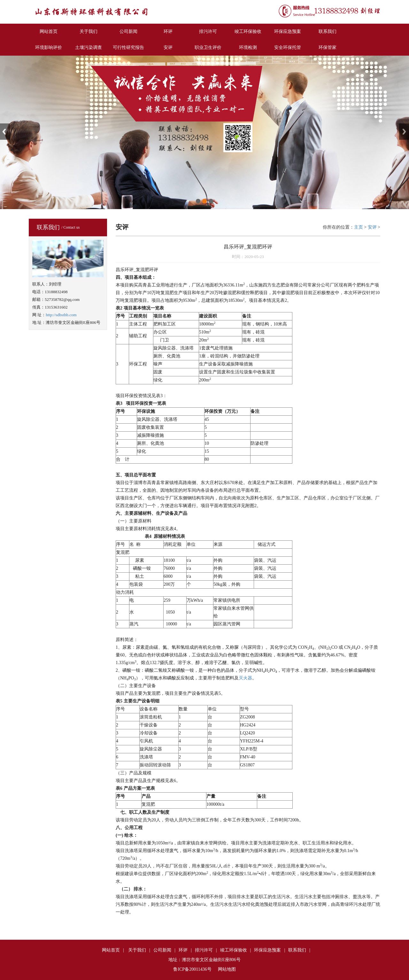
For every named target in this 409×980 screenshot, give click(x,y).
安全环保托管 (288, 47)
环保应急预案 (288, 31)
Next (404, 132)
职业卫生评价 (208, 47)
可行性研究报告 (128, 47)
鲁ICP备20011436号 (192, 969)
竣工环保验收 (248, 31)
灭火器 (245, 678)
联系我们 (328, 31)
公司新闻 (128, 31)
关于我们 (89, 31)
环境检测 (248, 47)
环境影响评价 (49, 47)
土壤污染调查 (89, 47)
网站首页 (49, 31)
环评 (168, 31)
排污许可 (208, 31)
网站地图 (227, 969)
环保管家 (328, 47)
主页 (359, 227)
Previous (5, 132)
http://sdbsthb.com (61, 315)
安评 (168, 47)
